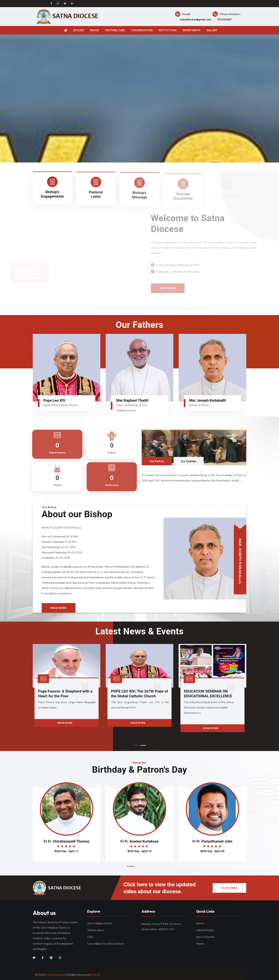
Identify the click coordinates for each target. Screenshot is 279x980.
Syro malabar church (100, 923)
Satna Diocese (55, 975)
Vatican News (96, 930)
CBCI (90, 937)
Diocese (78, 30)
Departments (191, 30)
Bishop (94, 30)
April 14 (146, 851)
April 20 (219, 851)
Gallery (212, 30)
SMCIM (96, 975)
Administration (205, 930)
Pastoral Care (115, 30)
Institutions (168, 30)
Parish (200, 944)
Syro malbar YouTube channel (105, 944)
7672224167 (224, 19)
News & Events (205, 937)
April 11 (73, 851)
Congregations (142, 30)
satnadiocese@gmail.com (195, 19)
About (200, 923)
